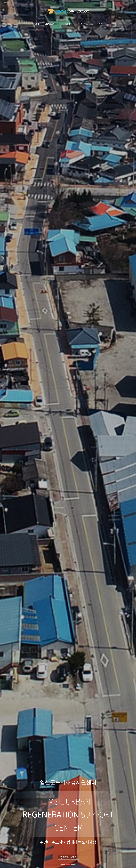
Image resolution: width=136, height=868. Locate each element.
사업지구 (68, 24)
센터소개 (35, 24)
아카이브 (84, 24)
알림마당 (101, 24)
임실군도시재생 (52, 24)
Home (5, 3)
